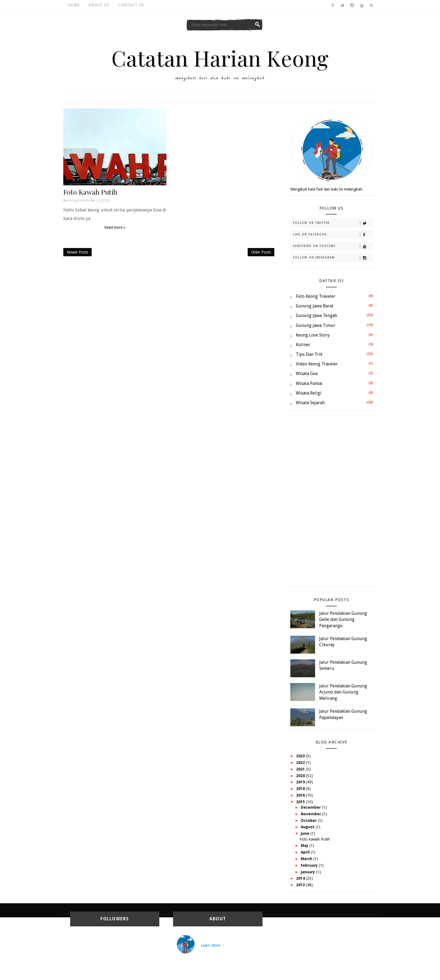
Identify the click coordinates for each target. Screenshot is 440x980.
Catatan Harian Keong (220, 58)
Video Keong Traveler (317, 364)
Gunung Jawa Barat (315, 306)
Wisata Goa (307, 374)
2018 (301, 789)
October (309, 821)
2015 (301, 802)
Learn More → (213, 945)
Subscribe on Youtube (333, 246)
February (310, 865)
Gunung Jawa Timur (316, 325)
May (305, 846)
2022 (301, 762)
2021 (301, 769)
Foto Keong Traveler (316, 296)
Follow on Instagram (333, 258)
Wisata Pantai (309, 383)
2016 (301, 795)
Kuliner (303, 345)
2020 (301, 776)
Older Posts (261, 252)
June (306, 833)
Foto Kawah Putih (90, 192)
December (311, 807)
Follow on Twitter (333, 223)
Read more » (115, 227)
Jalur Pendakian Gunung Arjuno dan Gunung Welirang (343, 692)
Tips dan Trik (309, 354)
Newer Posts (77, 252)
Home (74, 5)
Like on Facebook (333, 235)
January (308, 872)
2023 (301, 756)
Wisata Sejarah (310, 403)
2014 (301, 878)
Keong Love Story (313, 335)
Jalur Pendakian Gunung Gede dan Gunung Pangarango (343, 620)
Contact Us (131, 5)
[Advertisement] (332, 501)
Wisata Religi (309, 393)
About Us (99, 5)
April (306, 852)
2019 (301, 782)
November (311, 814)
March (307, 859)
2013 (301, 885)
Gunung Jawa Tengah (316, 316)
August (308, 827)
